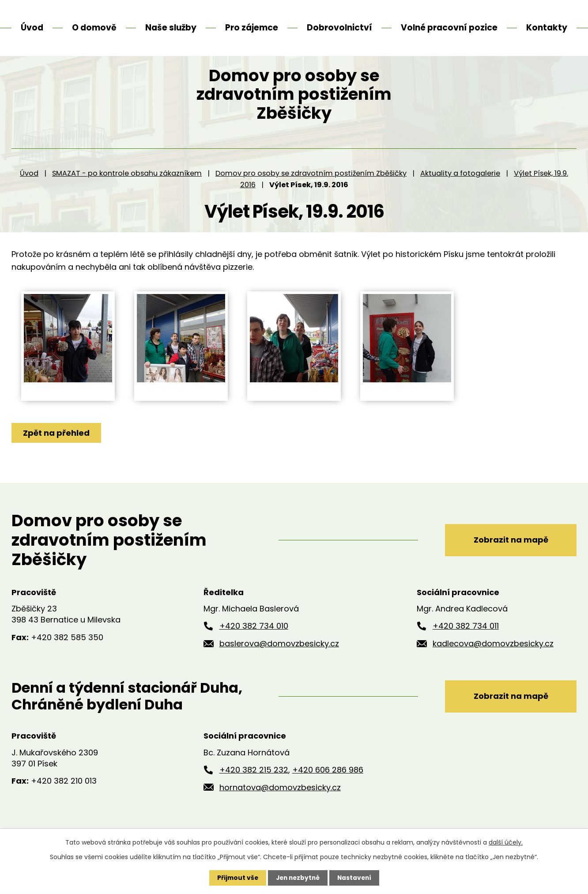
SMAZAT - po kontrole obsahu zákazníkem (127, 190)
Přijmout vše (236, 878)
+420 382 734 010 (254, 643)
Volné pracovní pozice (449, 28)
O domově (94, 28)
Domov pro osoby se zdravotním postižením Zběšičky (311, 190)
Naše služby (171, 28)
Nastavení (356, 878)
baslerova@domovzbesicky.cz (279, 660)
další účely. (506, 842)
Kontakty (547, 28)
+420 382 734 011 (466, 643)
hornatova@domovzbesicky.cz (280, 804)
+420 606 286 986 (328, 786)
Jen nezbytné (297, 878)
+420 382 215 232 (254, 786)
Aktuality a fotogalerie (460, 190)
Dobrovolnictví (339, 28)
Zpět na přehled (57, 449)
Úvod (29, 190)
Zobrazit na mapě (509, 556)
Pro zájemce (252, 28)
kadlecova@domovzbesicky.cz (493, 660)
